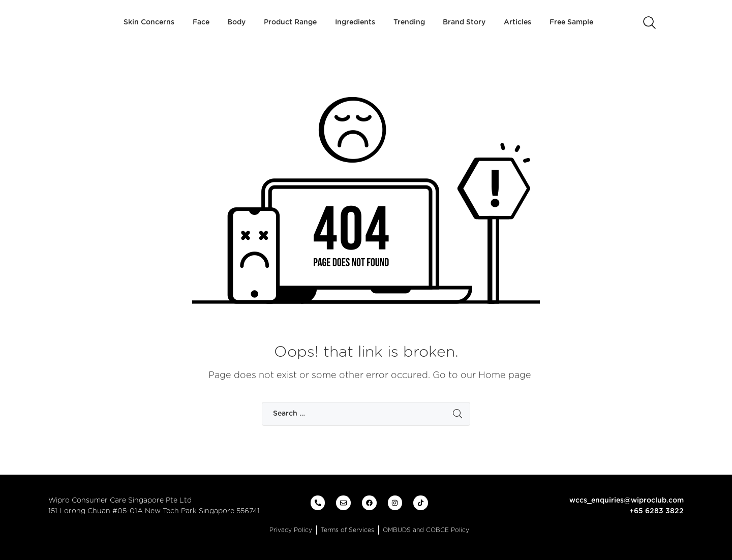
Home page (505, 376)
